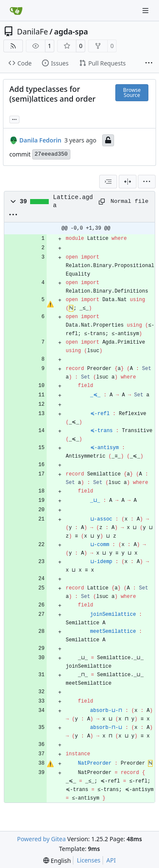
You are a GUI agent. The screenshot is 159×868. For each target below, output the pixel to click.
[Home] (16, 11)
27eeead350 (51, 154)
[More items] (149, 63)
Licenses (89, 860)
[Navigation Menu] (146, 10)
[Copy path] (102, 202)
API (111, 860)
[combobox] (108, 182)
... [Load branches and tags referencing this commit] (14, 119)
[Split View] (128, 182)
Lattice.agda (73, 201)
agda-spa (71, 31)
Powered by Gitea (41, 839)
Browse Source (132, 92)
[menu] (147, 182)
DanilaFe (32, 31)
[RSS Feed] (13, 46)
